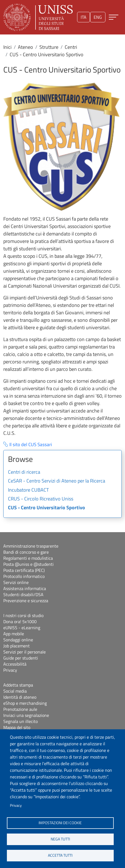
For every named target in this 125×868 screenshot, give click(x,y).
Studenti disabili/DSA (23, 594)
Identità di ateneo (20, 697)
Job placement (17, 646)
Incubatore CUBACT (28, 490)
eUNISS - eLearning (22, 628)
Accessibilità (15, 664)
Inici (7, 47)
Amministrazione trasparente (31, 546)
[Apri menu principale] (114, 17)
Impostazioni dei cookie (60, 823)
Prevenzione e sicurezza (26, 601)
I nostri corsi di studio (23, 615)
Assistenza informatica (25, 588)
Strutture (49, 47)
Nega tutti (60, 839)
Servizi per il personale (25, 652)
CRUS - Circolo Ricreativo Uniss (41, 499)
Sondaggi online (18, 640)
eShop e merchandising (25, 703)
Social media (15, 691)
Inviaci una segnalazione (26, 715)
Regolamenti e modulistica (28, 558)
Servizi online (16, 582)
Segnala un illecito (21, 721)
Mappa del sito (17, 727)
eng (98, 17)
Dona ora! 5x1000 (20, 621)
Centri (71, 47)
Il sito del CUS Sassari (31, 445)
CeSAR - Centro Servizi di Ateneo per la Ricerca (57, 481)
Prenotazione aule (20, 709)
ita (84, 17)
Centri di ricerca (24, 472)
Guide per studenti (21, 658)
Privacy (16, 805)
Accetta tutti (60, 855)
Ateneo (25, 47)
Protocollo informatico (24, 576)
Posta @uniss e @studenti (28, 564)
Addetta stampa (18, 685)
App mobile (14, 634)
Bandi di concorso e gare (26, 552)
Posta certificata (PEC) (24, 570)
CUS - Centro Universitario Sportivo (47, 508)
